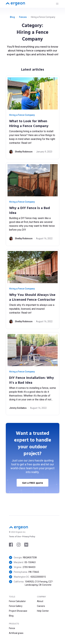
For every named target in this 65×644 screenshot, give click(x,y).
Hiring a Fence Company (22, 115)
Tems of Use (15, 537)
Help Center (43, 611)
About (40, 601)
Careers (41, 606)
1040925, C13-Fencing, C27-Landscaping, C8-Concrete (39, 583)
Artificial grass (16, 633)
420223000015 (38, 577)
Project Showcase (18, 611)
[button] (57, 4)
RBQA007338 (30, 557)
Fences (23, 17)
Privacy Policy (29, 537)
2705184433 (29, 567)
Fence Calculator (17, 601)
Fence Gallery (16, 606)
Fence (12, 628)
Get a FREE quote (32, 483)
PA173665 (34, 572)
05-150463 (30, 562)
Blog (12, 17)
